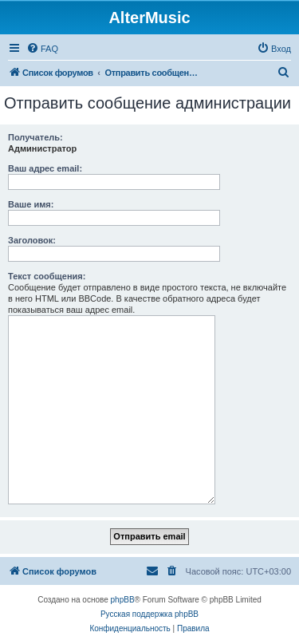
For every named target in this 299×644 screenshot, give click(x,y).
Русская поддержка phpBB (149, 614)
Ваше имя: (31, 204)
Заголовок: (32, 240)
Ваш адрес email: (45, 168)
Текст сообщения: (47, 276)
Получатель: (35, 137)
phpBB (123, 600)
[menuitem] (42, 49)
